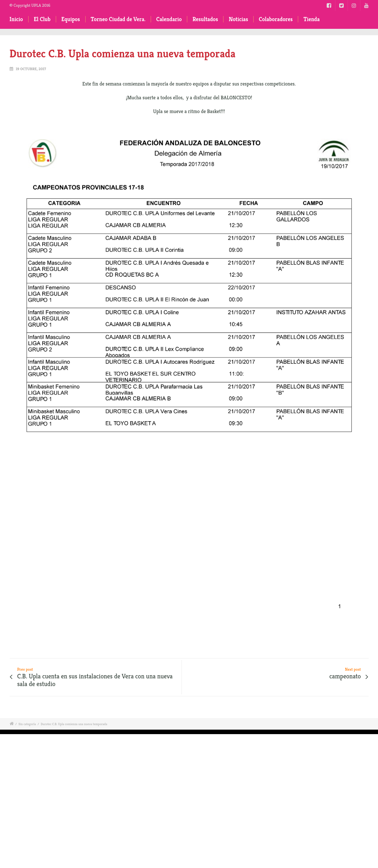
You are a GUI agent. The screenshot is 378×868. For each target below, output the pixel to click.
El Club (42, 19)
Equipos (71, 19)
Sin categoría (27, 724)
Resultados (205, 19)
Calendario (169, 19)
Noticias (238, 19)
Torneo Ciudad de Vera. (118, 19)
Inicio (16, 19)
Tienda (311, 19)
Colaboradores (276, 19)
